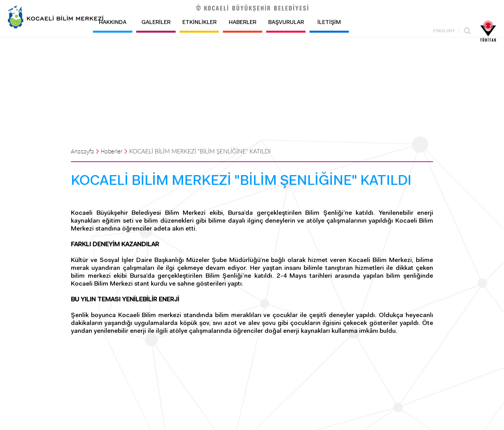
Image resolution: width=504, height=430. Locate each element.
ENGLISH (444, 31)
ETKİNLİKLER (199, 23)
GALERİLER (156, 23)
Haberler (112, 152)
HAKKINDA (113, 23)
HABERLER (243, 23)
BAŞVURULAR (286, 23)
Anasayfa (82, 152)
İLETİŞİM (329, 23)
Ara (467, 31)
